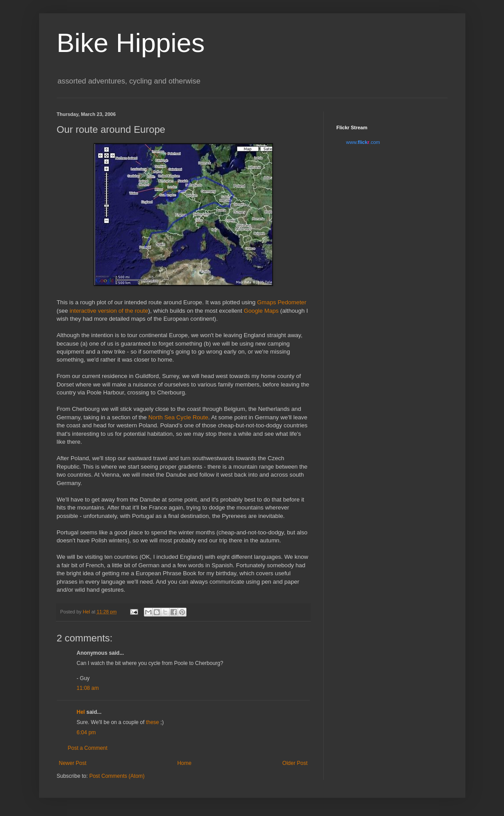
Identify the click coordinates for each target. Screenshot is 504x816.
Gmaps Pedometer (282, 302)
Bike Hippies (131, 43)
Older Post (295, 763)
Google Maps (261, 311)
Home (184, 763)
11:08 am (88, 688)
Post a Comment (88, 748)
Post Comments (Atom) (117, 776)
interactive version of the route (109, 311)
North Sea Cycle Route (178, 417)
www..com (363, 142)
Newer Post (73, 763)
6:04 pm (86, 732)
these (153, 722)
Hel (81, 712)
